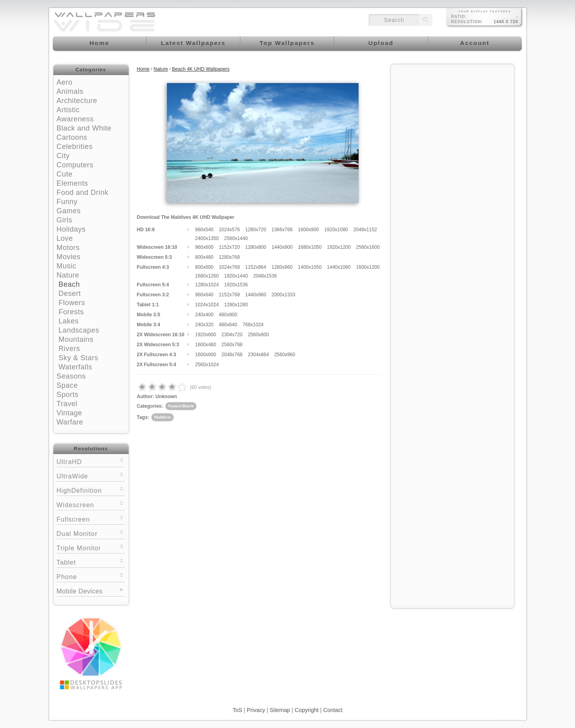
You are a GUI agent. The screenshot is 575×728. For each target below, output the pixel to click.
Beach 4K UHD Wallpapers (201, 69)
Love (65, 238)
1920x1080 (336, 230)
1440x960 (256, 295)
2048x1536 (265, 276)
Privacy (256, 710)
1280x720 (256, 230)
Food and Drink (83, 192)
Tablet (91, 562)
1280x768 (229, 257)
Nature (68, 275)
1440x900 (282, 247)
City (63, 156)
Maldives (163, 417)
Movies (69, 257)
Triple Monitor (91, 547)
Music (67, 266)
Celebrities (75, 147)
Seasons (71, 376)
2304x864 (259, 355)
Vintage (69, 413)
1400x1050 (310, 267)
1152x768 (229, 295)
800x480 (204, 257)
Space (67, 385)
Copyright (307, 710)
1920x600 (206, 335)
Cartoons (72, 137)
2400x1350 (207, 238)
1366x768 (282, 230)
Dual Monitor (91, 533)
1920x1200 (339, 247)
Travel (67, 404)
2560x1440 (236, 238)
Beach (69, 284)
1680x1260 (207, 276)
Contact (333, 710)
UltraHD (91, 461)
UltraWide (91, 475)
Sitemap (280, 710)
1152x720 (229, 247)
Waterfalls (75, 367)
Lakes (69, 321)
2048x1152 (365, 230)
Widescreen (91, 504)
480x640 (228, 325)
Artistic (68, 110)
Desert (70, 294)
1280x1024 (207, 285)
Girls (65, 220)
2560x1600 (368, 247)
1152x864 (256, 267)
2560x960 (285, 355)
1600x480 (206, 345)
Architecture (77, 101)
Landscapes (79, 330)
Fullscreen (91, 519)
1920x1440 (236, 276)
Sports (68, 395)
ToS (237, 710)
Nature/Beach (181, 406)
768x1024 (253, 325)
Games (69, 211)
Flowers (72, 303)
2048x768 (232, 355)
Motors (68, 248)
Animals (70, 91)
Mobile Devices (80, 591)
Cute (65, 174)
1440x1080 (339, 267)
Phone (91, 576)
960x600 (204, 247)
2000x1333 (283, 295)
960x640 (204, 295)
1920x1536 (236, 285)
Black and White (84, 128)
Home (143, 69)
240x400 (204, 315)
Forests (71, 312)
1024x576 (229, 230)
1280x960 (282, 267)
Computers (75, 165)
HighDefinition (91, 490)
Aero (65, 82)
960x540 (204, 230)
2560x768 (232, 345)
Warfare (70, 422)
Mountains (76, 339)
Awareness (75, 119)
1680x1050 (310, 247)
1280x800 (256, 247)
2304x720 (232, 335)
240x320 (204, 325)
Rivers (69, 349)
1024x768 (229, 267)
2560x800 (259, 335)
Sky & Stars (79, 358)
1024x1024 (207, 305)
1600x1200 (368, 267)
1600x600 (206, 355)
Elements (72, 183)
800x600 (204, 267)
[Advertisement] (452, 119)
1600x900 (308, 230)
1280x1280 (236, 305)
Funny (67, 202)
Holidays (71, 229)
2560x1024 (207, 365)
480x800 (228, 315)
